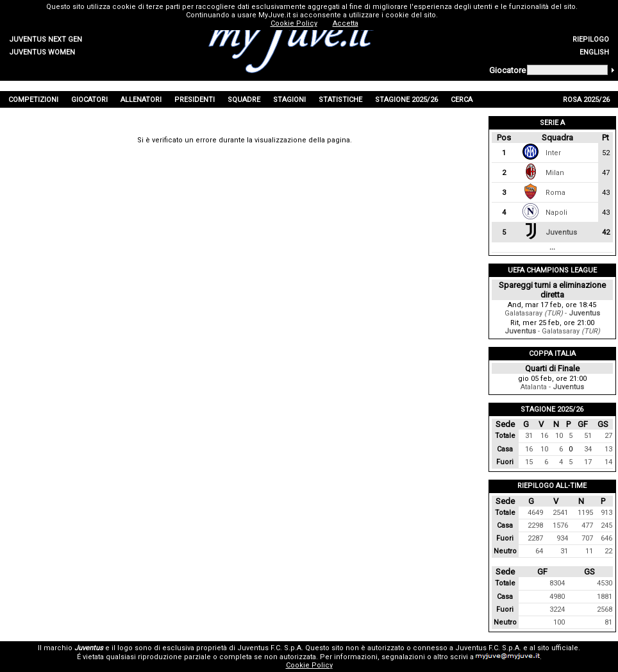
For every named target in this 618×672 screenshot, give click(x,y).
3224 (557, 609)
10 (559, 436)
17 (588, 462)
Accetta (346, 23)
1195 (585, 513)
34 (588, 449)
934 (562, 538)
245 (606, 525)
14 (608, 462)
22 (608, 551)
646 (606, 538)
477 (587, 525)
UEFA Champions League (552, 270)
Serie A (552, 123)
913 (606, 513)
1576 (560, 525)
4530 (605, 583)
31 (529, 436)
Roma (555, 193)
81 (608, 622)
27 (608, 436)
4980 (557, 597)
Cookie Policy (309, 665)
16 (544, 436)
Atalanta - (552, 387)
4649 (535, 513)
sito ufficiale (558, 648)
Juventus (561, 232)
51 (588, 436)
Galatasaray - (552, 313)
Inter (553, 153)
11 (589, 551)
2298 (535, 525)
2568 (605, 609)
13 (608, 449)
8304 (557, 583)
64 (539, 551)
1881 (605, 597)
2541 (560, 513)
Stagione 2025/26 (552, 409)
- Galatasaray (552, 331)
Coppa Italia (552, 354)
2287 (535, 538)
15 (529, 462)
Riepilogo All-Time (552, 486)
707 (587, 538)
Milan (555, 173)
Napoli (556, 213)
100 (559, 622)
